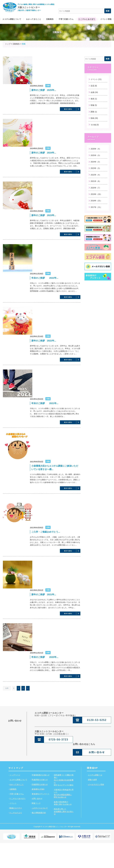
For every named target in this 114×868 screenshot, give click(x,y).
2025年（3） (96, 155)
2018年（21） (96, 201)
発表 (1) (94, 99)
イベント (13, 828)
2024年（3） (96, 162)
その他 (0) (95, 125)
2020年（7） (96, 188)
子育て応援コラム (17, 819)
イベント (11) (96, 79)
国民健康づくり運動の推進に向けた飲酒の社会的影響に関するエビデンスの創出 (64, 805)
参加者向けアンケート (41, 819)
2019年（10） (96, 194)
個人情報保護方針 (39, 838)
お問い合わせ (37, 824)
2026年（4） (96, 149)
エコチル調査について (18, 805)
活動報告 (13, 814)
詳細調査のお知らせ (40, 809)
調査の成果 (92, 805)
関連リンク (36, 828)
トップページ (15, 800)
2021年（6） (96, 181)
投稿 (48, 86)
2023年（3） (96, 168)
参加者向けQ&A (38, 814)
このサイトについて (40, 833)
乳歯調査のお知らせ (40, 805)
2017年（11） (96, 207)
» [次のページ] (28, 713)
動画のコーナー (16, 833)
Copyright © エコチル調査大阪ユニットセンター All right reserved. (57, 851)
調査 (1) (94, 112)
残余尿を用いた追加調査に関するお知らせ (64, 836)
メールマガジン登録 (96, 809)
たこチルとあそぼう (17, 824)
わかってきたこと (17, 809)
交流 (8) (94, 86)
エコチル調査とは (95, 800)
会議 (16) (94, 92)
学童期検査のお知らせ (41, 800)
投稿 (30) (94, 118)
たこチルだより (16, 838)
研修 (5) (94, 105)
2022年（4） (96, 175)
